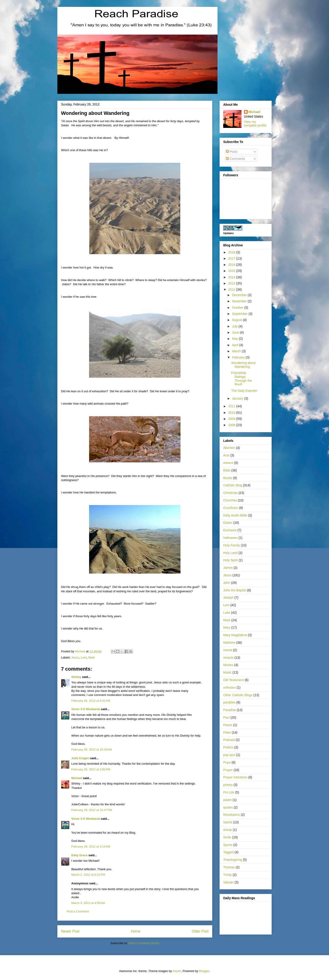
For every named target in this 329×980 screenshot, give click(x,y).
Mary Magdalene (235, 635)
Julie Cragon (80, 758)
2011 (232, 406)
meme (228, 650)
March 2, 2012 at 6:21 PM (88, 875)
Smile (227, 837)
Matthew (229, 643)
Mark (92, 657)
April (236, 345)
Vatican (228, 882)
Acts (226, 455)
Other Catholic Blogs (238, 695)
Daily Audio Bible (235, 515)
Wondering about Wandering (243, 365)
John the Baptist (235, 590)
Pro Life (229, 792)
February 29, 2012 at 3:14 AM (91, 847)
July (235, 326)
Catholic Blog (233, 485)
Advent (228, 463)
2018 (232, 252)
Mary (227, 627)
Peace (228, 725)
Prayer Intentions (235, 777)
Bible (227, 470)
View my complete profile (255, 124)
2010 (232, 413)
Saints (228, 822)
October (238, 308)
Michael (77, 778)
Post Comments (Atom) (144, 943)
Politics (228, 747)
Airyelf (177, 971)
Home (136, 931)
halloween (230, 538)
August (237, 320)
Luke (227, 613)
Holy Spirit (231, 560)
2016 (232, 265)
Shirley (76, 677)
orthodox (229, 688)
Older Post (200, 931)
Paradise (230, 710)
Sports (228, 845)
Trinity (228, 875)
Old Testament (233, 680)
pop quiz (229, 755)
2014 (232, 277)
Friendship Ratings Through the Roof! (242, 379)
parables (229, 702)
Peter (227, 732)
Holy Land (230, 553)
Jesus (75, 657)
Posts (232, 152)
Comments (236, 159)
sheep (228, 830)
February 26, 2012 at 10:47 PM (92, 810)
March (237, 351)
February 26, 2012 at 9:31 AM (91, 701)
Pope (227, 762)
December (240, 295)
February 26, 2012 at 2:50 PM (91, 769)
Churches (230, 500)
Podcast (229, 740)
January (238, 398)
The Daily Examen (244, 391)
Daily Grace (80, 855)
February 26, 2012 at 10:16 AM (92, 749)
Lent (84, 657)
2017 (232, 258)
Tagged (228, 852)
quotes (228, 807)
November (240, 301)
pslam (227, 800)
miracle (228, 658)
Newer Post (70, 931)
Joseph (228, 598)
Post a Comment (78, 911)
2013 (232, 283)
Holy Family (232, 545)
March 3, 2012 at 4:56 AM (88, 903)
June (236, 332)
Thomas (229, 867)
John (227, 583)
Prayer (228, 770)
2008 (232, 425)
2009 (232, 419)
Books (228, 478)
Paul (226, 717)
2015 (232, 271)
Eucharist (230, 530)
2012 (232, 290)
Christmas (230, 493)
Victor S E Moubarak (86, 709)
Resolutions (232, 815)
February (239, 357)
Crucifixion (231, 508)
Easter (228, 523)
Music (227, 672)
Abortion (229, 448)
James (228, 568)
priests (228, 785)
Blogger (204, 971)
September (240, 314)
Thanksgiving (233, 860)
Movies (228, 665)
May (235, 339)
